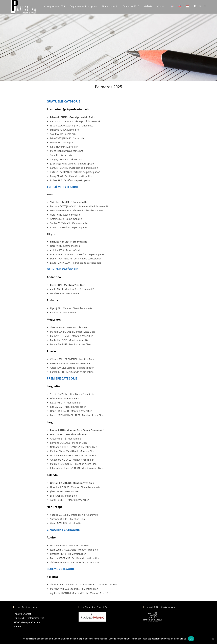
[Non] (213, 639)
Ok (191, 639)
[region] (108, 47)
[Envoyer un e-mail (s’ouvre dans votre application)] (205, 6)
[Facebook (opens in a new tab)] (195, 6)
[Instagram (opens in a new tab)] (200, 6)
